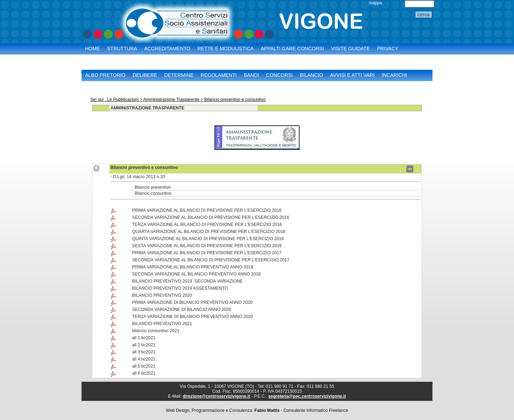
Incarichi (395, 75)
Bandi (252, 75)
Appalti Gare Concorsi (292, 49)
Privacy (387, 49)
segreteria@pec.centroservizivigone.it (307, 396)
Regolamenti (219, 75)
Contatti (97, 57)
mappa (375, 3)
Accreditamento (167, 49)
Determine (179, 75)
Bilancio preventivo (153, 187)
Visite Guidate (350, 49)
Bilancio (311, 75)
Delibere (145, 75)
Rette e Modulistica (226, 49)
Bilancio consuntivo (153, 193)
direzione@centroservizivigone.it (216, 396)
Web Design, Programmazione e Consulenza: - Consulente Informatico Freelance (257, 410)
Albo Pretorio (105, 75)
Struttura (122, 49)
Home (93, 49)
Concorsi (280, 75)
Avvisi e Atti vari (352, 75)
